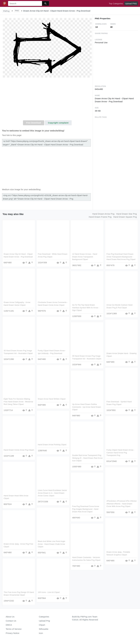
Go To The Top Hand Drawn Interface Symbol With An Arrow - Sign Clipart (86, 308)
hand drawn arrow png (103, 214)
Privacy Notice (13, 633)
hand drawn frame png (100, 217)
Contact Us (11, 621)
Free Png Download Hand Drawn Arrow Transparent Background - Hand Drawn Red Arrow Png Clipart (121, 257)
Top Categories (116, 3)
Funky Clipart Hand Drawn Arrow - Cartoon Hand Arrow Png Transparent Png (120, 453)
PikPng (6, 11)
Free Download (34, 123)
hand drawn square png (125, 217)
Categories (44, 617)
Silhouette (44, 629)
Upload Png (45, 621)
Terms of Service (14, 629)
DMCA (9, 625)
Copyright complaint (58, 123)
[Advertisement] (47, 100)
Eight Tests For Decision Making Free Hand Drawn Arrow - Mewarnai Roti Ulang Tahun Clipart (18, 402)
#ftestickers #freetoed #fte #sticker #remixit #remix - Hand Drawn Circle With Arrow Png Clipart (122, 504)
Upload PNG (131, 3)
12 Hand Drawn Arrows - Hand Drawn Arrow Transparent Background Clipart (85, 257)
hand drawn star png (126, 214)
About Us (10, 617)
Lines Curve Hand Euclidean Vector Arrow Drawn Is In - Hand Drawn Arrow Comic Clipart (52, 493)
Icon (41, 633)
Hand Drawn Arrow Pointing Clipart (52, 445)
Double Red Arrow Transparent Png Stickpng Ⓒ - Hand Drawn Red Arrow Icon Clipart (87, 458)
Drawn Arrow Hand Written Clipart (52, 399)
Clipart (42, 625)
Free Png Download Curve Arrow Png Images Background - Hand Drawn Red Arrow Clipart (86, 509)
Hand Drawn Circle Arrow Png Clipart (19, 450)
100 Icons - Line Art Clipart (49, 592)
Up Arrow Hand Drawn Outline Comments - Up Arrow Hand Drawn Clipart (87, 407)
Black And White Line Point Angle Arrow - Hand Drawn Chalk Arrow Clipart (51, 544)
